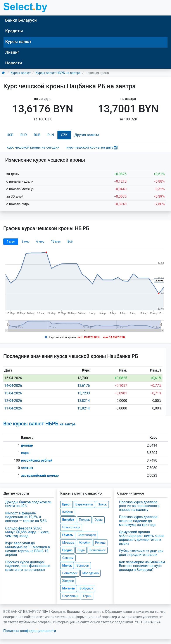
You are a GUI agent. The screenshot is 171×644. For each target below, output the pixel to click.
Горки (87, 596)
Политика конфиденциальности (30, 631)
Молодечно (91, 573)
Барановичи (84, 504)
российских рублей (37, 460)
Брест (66, 504)
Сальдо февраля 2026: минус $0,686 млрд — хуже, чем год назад (27, 532)
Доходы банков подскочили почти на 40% (28, 504)
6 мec (40, 241)
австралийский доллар (40, 475)
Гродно (67, 550)
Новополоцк (71, 527)
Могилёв (68, 588)
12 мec (56, 241)
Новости (14, 63)
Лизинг (12, 52)
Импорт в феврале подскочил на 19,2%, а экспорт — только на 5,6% (26, 517)
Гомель (68, 535)
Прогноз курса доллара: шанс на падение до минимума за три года (139, 521)
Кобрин (67, 512)
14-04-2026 (13, 386)
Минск (67, 565)
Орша (98, 520)
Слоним (68, 558)
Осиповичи (70, 596)
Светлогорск (87, 535)
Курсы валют (18, 42)
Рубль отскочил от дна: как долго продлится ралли (141, 553)
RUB (37, 135)
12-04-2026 (13, 401)
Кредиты (14, 31)
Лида (81, 550)
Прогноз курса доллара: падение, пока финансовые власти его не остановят (28, 566)
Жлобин (85, 543)
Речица (100, 543)
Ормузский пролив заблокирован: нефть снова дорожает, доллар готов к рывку (142, 538)
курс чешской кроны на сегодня (33, 147)
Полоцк (85, 520)
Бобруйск (86, 588)
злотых (27, 468)
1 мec (11, 241)
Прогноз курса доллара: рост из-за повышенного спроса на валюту (139, 506)
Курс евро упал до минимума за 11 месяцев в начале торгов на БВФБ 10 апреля (28, 549)
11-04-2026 (13, 408)
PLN (51, 135)
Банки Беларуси (21, 20)
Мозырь (68, 543)
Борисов (83, 565)
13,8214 (84, 401)
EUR (23, 135)
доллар (27, 445)
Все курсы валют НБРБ (39, 424)
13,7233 (84, 393)
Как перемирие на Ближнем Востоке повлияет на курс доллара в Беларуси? (142, 566)
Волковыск (98, 550)
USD (10, 135)
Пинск (102, 504)
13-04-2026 (13, 393)
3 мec (25, 241)
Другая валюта (87, 135)
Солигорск (70, 573)
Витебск (68, 520)
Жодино (68, 581)
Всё (70, 241)
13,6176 (84, 386)
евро (25, 453)
